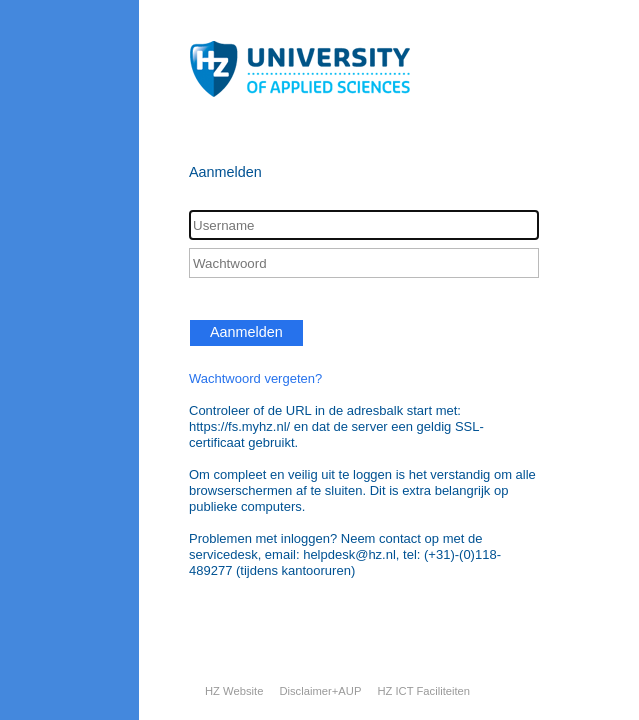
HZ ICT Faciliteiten (423, 691)
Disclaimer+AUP (320, 691)
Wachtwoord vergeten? (255, 378)
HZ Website (234, 691)
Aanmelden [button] (246, 332)
